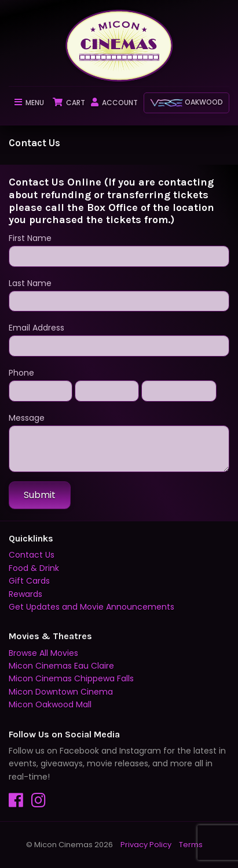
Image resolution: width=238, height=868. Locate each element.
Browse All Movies (43, 653)
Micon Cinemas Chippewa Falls (71, 678)
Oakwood (186, 102)
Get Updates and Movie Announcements (91, 607)
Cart (69, 103)
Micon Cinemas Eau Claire (61, 666)
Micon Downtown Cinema (61, 692)
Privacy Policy (146, 845)
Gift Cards (29, 581)
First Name (119, 250)
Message (119, 442)
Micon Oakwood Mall (50, 704)
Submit (40, 495)
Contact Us (32, 555)
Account (114, 103)
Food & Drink (34, 568)
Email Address (119, 339)
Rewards (25, 594)
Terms (191, 845)
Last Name (119, 295)
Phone (21, 373)
